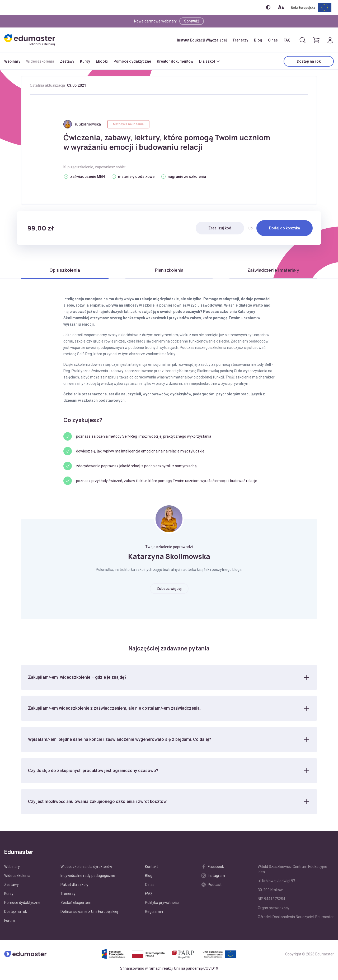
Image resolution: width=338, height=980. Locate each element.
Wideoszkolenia (40, 61)
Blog (258, 40)
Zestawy (67, 61)
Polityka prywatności (162, 905)
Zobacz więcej (169, 589)
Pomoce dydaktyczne (132, 61)
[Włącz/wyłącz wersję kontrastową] (268, 7)
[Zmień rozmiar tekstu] (281, 7)
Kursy (85, 61)
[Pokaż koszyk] (316, 40)
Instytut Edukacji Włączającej (202, 40)
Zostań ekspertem (76, 905)
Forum (10, 923)
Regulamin (154, 914)
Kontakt (151, 869)
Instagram (213, 878)
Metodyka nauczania (128, 124)
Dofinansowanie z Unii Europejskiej (89, 914)
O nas (273, 40)
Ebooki (102, 61)
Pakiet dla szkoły (74, 887)
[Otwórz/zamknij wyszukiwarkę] (303, 40)
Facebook (213, 869)
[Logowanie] (330, 40)
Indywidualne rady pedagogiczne (88, 878)
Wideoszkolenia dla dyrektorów (86, 869)
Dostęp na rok (309, 61)
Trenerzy (240, 40)
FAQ (287, 40)
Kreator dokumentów (175, 61)
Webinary (12, 61)
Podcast (212, 887)
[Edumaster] (30, 40)
